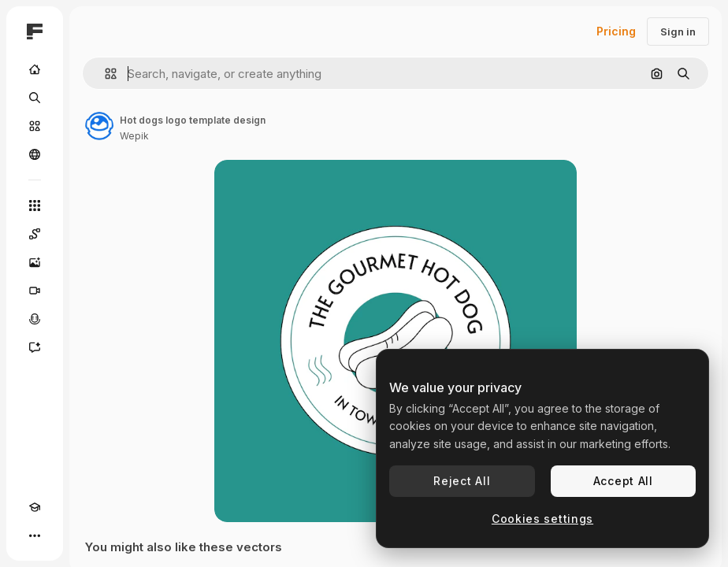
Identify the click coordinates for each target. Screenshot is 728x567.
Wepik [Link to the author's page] (134, 136)
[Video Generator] (35, 291)
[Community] (35, 154)
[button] (104, 74)
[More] (35, 535)
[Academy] (35, 507)
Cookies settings (542, 519)
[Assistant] (35, 347)
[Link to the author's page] (99, 126)
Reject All (462, 481)
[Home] (35, 69)
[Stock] (35, 126)
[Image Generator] (35, 262)
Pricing (616, 31)
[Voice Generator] (35, 319)
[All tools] (35, 206)
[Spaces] (35, 234)
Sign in (678, 31)
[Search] (35, 98)
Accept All (623, 481)
